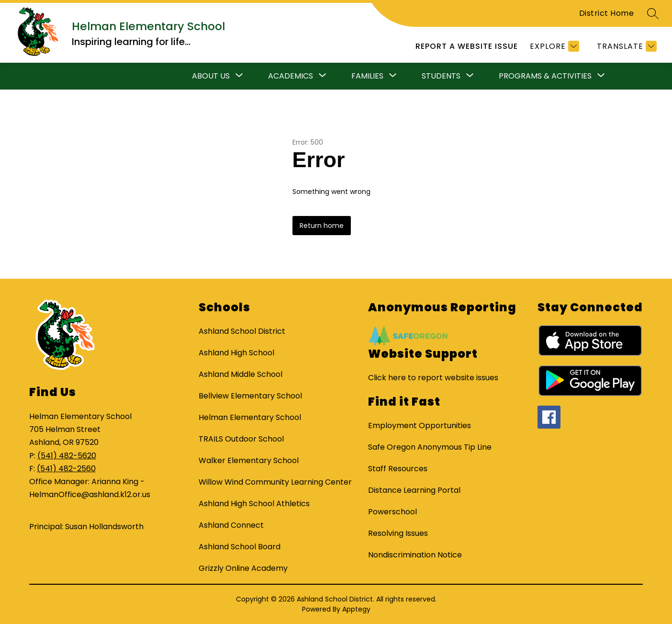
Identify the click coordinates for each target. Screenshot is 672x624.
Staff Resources (398, 469)
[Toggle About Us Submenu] (239, 76)
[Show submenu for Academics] (291, 76)
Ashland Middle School (241, 374)
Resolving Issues (398, 533)
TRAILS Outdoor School (241, 439)
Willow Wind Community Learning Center (275, 482)
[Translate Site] (626, 46)
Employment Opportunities (420, 425)
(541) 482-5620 (67, 456)
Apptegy (356, 609)
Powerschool (392, 512)
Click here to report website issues (433, 378)
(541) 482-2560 (66, 469)
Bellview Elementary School (250, 396)
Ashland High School (236, 353)
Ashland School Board (240, 547)
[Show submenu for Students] (441, 76)
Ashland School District (242, 331)
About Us (211, 76)
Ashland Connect (231, 525)
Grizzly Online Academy (243, 568)
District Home (607, 13)
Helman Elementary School (250, 417)
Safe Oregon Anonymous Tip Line (430, 447)
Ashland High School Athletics (254, 504)
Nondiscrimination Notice (415, 555)
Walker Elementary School (249, 460)
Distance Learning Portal (414, 490)
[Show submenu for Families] (367, 76)
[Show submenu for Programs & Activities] (545, 76)
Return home (322, 226)
